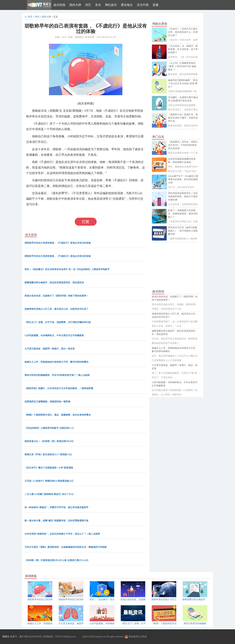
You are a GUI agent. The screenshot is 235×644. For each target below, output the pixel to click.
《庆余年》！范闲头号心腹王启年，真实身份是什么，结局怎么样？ (183, 32)
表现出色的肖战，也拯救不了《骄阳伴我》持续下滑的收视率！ (56, 296)
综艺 (88, 5)
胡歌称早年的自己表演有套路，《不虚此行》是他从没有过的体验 (58, 243)
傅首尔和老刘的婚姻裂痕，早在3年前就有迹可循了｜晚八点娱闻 (57, 375)
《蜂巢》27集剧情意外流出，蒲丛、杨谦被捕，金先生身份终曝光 (58, 415)
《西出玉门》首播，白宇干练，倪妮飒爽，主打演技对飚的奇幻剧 (58, 322)
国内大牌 (75, 5)
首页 (30, 17)
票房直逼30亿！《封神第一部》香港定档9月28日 (49, 441)
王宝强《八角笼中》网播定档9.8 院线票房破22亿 (49, 481)
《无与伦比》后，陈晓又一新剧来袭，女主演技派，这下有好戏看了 (183, 49)
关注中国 (143, 5)
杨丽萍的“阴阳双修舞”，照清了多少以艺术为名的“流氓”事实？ (183, 84)
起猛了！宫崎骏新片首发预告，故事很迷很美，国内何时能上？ (183, 214)
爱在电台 (127, 5)
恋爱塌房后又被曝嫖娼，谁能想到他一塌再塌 (47, 402)
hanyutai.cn (100, 637)
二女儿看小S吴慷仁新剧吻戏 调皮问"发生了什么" (50, 494)
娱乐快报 (59, 5)
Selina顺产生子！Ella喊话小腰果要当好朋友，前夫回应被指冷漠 (183, 179)
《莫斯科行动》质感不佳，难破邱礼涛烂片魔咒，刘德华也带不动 (183, 118)
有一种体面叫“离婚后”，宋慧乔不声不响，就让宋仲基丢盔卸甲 (56, 507)
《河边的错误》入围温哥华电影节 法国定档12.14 (49, 428)
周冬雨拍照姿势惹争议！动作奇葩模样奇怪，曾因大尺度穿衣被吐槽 (183, 197)
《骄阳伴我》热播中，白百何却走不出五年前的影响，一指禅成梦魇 (59, 388)
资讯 (37, 17)
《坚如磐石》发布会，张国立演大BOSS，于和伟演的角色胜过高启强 (183, 145)
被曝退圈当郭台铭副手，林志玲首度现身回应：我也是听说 (54, 283)
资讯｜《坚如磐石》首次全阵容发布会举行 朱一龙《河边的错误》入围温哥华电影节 (67, 269)
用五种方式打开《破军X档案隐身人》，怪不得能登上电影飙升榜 (183, 231)
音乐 (98, 5)
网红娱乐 (111, 5)
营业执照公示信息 (136, 637)
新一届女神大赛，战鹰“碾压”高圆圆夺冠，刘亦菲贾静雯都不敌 (56, 521)
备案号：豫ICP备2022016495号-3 (27, 637)
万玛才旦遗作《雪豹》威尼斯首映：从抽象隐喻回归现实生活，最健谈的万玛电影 (66, 547)
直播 (156, 5)
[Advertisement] (176, 266)
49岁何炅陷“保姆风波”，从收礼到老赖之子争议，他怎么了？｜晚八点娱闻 (62, 534)
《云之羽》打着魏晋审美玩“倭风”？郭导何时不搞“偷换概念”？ (182, 66)
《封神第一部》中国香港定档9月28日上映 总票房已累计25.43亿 (56, 560)
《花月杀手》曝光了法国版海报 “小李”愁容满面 (49, 468)
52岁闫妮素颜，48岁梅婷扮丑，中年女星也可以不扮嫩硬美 (54, 335)
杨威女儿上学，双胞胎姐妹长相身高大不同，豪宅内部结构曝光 (56, 362)
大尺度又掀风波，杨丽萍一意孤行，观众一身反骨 (50, 349)
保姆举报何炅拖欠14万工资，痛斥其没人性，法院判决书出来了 (56, 309)
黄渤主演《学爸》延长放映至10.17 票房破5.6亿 (48, 455)
